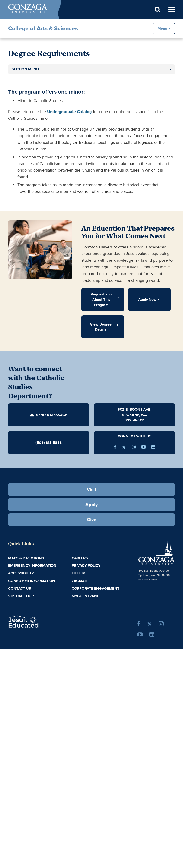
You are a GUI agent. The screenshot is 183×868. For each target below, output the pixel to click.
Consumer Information (32, 581)
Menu (162, 28)
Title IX (78, 573)
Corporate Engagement (95, 588)
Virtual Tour (21, 596)
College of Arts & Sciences (43, 28)
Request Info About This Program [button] (105, 299)
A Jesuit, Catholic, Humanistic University (36, 621)
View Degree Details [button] (105, 327)
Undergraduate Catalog (69, 112)
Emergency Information (32, 566)
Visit (91, 489)
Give (92, 520)
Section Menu (25, 69)
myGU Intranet (86, 596)
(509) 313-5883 (49, 443)
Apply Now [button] (150, 299)
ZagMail (80, 581)
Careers (80, 558)
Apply (91, 505)
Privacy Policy (86, 566)
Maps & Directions (26, 558)
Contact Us (20, 588)
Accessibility (21, 573)
